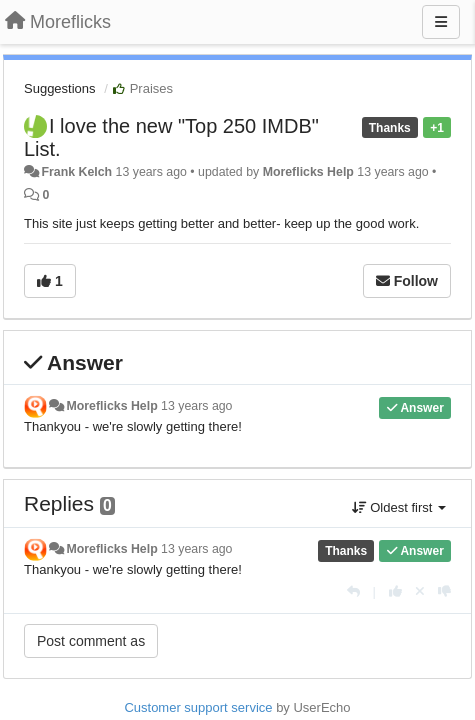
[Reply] (353, 591)
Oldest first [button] (399, 507)
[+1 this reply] (395, 591)
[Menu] (441, 22)
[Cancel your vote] (420, 591)
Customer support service (198, 707)
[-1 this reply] (444, 591)
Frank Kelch (76, 172)
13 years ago (196, 406)
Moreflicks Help (308, 172)
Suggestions (60, 88)
